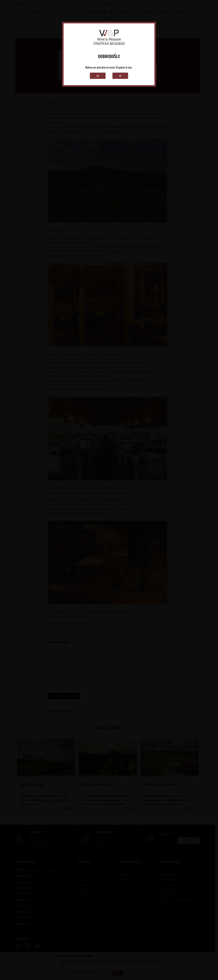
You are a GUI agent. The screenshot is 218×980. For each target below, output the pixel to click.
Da (98, 76)
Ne (120, 76)
